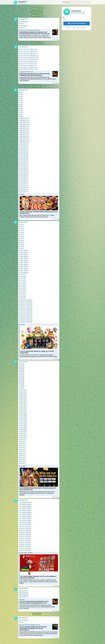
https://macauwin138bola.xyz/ (28, 53)
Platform (83, 28)
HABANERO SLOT (24, 118)
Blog (73, 28)
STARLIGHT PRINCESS (26, 300)
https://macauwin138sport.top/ (28, 69)
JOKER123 (22, 28)
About (69, 28)
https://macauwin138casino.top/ (29, 57)
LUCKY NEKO (23, 414)
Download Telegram (77, 24)
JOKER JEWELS (24, 250)
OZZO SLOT (22, 440)
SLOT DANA (22, 274)
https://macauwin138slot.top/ (28, 63)
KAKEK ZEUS (23, 390)
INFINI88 (22, 364)
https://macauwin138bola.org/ (28, 49)
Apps (78, 28)
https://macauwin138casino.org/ (29, 55)
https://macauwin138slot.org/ (28, 61)
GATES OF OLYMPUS (25, 526)
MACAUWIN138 (24, 22)
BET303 (21, 24)
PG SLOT (22, 225)
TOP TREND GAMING (25, 502)
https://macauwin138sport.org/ (28, 67)
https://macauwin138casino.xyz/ (29, 59)
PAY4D (21, 92)
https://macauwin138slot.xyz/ (28, 65)
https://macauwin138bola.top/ (28, 51)
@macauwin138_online (78, 13)
